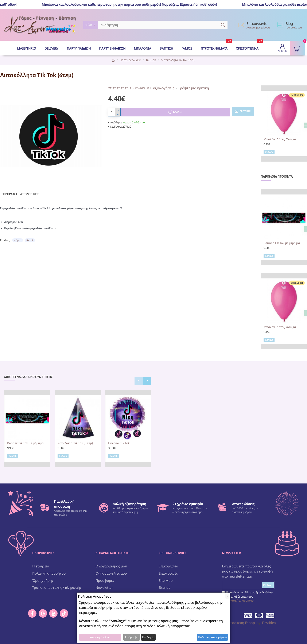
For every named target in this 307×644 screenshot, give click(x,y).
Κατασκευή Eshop (241, 621)
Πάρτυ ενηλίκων (130, 60)
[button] (139, 381)
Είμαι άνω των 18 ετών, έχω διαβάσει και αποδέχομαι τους (247, 595)
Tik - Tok (151, 60)
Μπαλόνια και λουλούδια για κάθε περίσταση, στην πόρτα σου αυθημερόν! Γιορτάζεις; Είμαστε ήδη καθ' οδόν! (133, 4)
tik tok (30, 236)
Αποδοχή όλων (100, 637)
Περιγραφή (9, 194)
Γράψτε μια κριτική (194, 88)
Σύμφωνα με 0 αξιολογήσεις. (152, 88)
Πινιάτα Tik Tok (119, 443)
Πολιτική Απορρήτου (212, 637)
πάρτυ (18, 236)
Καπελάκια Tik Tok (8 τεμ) (75, 443)
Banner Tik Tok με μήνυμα (282, 243)
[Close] (227, 596)
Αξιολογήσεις (30, 194)
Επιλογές (148, 637)
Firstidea (269, 621)
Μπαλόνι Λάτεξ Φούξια (280, 139)
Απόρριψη (132, 637)
